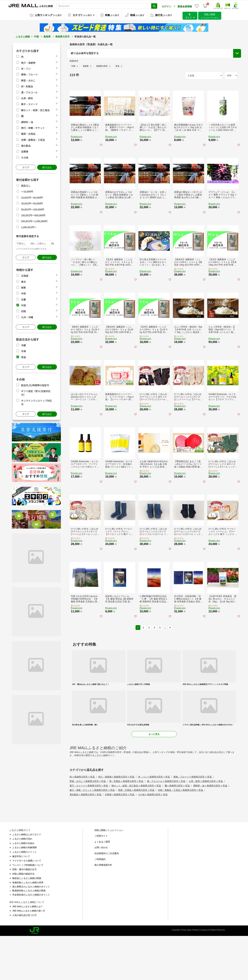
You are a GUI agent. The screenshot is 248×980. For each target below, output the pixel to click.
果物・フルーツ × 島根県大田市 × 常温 (193, 820)
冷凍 (23, 351)
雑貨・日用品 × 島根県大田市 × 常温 (136, 834)
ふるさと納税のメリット (25, 896)
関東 (23, 287)
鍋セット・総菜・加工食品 (35, 110)
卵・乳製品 (27, 86)
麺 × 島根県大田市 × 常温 (177, 829)
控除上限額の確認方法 (23, 918)
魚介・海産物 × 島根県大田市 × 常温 (117, 820)
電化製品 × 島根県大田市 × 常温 (86, 838)
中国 (36, 36)
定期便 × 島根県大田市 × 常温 (120, 838)
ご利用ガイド (101, 880)
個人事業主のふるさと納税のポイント (31, 930)
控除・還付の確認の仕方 (25, 913)
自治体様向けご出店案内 (107, 897)
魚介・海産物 (28, 62)
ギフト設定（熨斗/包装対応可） (210, 70)
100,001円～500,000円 (33, 215)
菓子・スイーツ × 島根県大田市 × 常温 (89, 829)
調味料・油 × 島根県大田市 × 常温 (211, 829)
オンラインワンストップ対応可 (210, 76)
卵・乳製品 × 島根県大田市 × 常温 (127, 825)
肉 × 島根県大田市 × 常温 (82, 820)
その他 (25, 157)
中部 (23, 293)
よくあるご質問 (102, 886)
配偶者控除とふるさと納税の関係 (29, 934)
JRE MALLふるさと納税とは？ (28, 950)
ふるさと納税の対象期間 (25, 891)
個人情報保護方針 (103, 909)
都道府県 (76, 73)
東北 (23, 281)
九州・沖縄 (27, 317)
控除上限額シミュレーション (109, 874)
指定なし (26, 185)
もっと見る (154, 778)
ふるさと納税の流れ (22, 883)
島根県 (47, 36)
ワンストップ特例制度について (28, 909)
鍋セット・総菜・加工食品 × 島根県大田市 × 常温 (136, 829)
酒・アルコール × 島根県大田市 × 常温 (166, 825)
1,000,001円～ (29, 227)
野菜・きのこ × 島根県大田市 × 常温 (88, 825)
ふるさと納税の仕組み (23, 887)
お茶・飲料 (27, 98)
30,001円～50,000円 (32, 203)
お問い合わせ (101, 891)
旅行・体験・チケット (33, 127)
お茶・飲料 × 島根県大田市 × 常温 (206, 825)
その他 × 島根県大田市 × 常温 (153, 838)
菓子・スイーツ (29, 104)
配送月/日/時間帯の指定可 (35, 385)
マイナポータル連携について (27, 905)
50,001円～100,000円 (33, 209)
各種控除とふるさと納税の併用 (28, 926)
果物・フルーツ (29, 74)
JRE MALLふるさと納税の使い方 (29, 955)
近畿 (23, 299)
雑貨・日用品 (28, 133)
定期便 (25, 151)
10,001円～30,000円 (32, 197)
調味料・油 (27, 121)
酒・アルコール (29, 92)
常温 (23, 357)
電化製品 (26, 145)
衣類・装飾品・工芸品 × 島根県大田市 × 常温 (181, 834)
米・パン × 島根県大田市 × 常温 (154, 820)
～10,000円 (27, 191)
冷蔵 (23, 345)
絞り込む (47, 167)
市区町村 (76, 81)
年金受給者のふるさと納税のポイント (31, 938)
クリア (26, 167)
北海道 (25, 275)
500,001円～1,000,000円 (34, 221)
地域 (74, 65)
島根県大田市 (62, 36)
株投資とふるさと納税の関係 (27, 922)
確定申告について (21, 900)
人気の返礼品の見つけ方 (25, 959)
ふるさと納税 (23, 36)
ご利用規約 (100, 903)
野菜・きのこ (28, 80)
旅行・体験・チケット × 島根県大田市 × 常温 (92, 834)
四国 (23, 311)
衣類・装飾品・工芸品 (33, 139)
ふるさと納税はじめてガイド (27, 878)
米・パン (26, 68)
